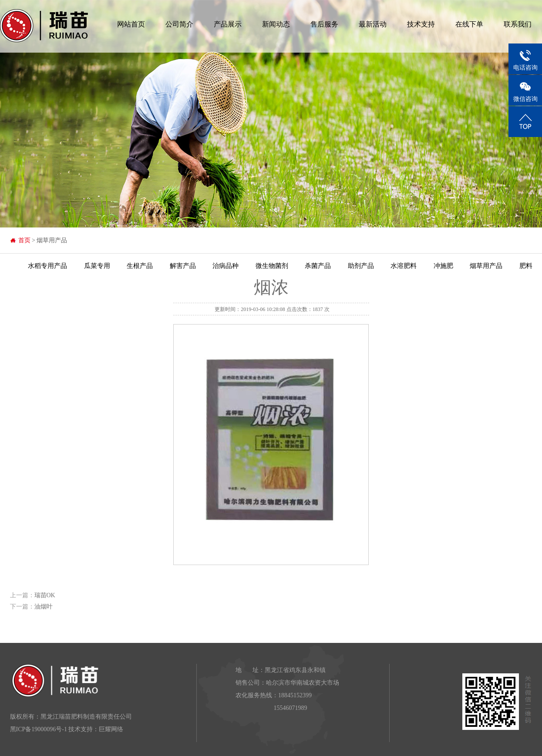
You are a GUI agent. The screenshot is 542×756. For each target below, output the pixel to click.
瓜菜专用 (97, 266)
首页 (24, 240)
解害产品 (183, 266)
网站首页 (131, 24)
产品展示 (228, 24)
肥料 (526, 266)
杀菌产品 (318, 266)
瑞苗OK (45, 595)
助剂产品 (361, 266)
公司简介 (179, 24)
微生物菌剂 (272, 266)
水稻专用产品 (47, 266)
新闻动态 (276, 24)
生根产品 (140, 266)
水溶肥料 (404, 266)
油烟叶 (44, 607)
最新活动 (373, 24)
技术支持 (421, 24)
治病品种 (226, 266)
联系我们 (518, 24)
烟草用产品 (486, 266)
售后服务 (324, 24)
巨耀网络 (111, 729)
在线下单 (469, 24)
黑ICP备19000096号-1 (39, 729)
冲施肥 (443, 266)
